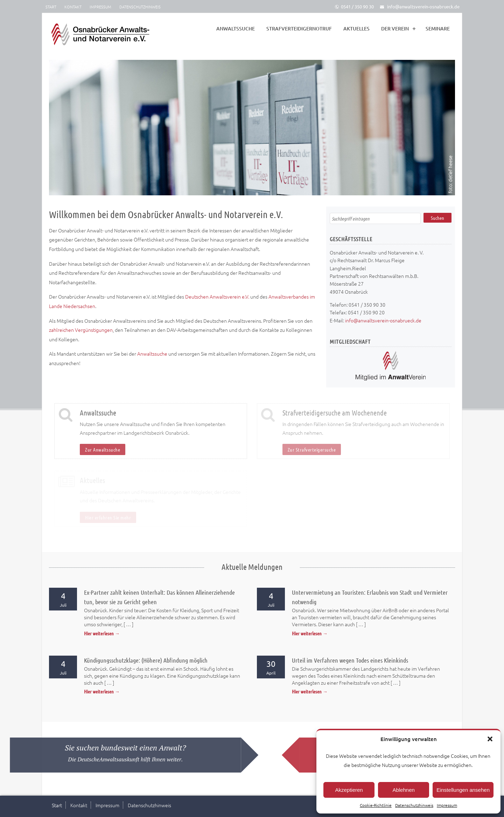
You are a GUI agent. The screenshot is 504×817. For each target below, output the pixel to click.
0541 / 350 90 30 (354, 6)
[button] (490, 739)
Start (51, 7)
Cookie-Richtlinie (376, 805)
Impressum (447, 805)
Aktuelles (356, 29)
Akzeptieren (349, 790)
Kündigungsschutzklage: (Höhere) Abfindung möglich (146, 660)
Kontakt (73, 7)
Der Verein (395, 29)
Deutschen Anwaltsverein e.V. (217, 296)
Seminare (438, 29)
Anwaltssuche (236, 29)
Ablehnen (403, 790)
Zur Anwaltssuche (103, 449)
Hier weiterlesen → (102, 633)
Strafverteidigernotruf (299, 29)
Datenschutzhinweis (414, 805)
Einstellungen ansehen (463, 790)
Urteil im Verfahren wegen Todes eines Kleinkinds (350, 660)
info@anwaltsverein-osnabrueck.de (420, 6)
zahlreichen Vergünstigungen (81, 330)
